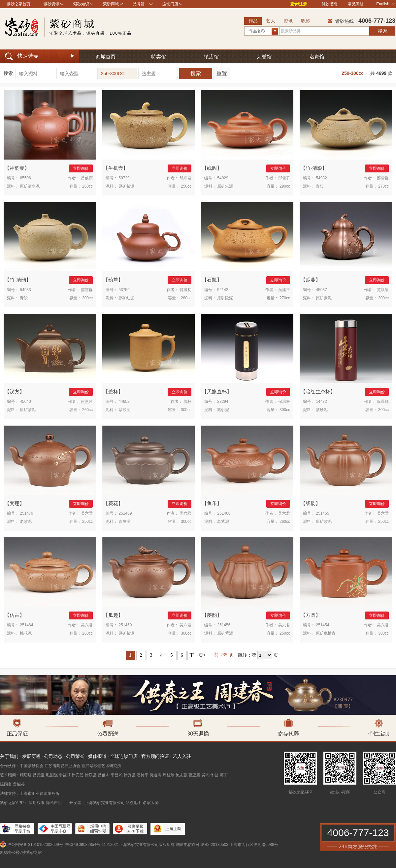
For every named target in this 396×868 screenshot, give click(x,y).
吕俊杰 (104, 775)
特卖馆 (159, 57)
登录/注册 (298, 4)
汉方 (15, 391)
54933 (25, 290)
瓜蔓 (311, 280)
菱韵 (212, 615)
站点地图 (134, 803)
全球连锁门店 (124, 756)
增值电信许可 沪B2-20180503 (202, 845)
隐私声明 (54, 803)
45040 (25, 402)
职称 (306, 21)
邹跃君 (185, 178)
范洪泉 (383, 290)
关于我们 (9, 756)
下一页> (198, 655)
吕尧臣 (39, 775)
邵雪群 (284, 178)
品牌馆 (139, 4)
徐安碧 (78, 775)
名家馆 (317, 57)
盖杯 (113, 391)
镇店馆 (211, 57)
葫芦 (113, 280)
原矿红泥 (126, 298)
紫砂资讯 (51, 4)
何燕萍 (87, 402)
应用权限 (37, 803)
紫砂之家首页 (18, 4)
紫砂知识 (81, 4)
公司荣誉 (75, 756)
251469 (125, 513)
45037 (321, 290)
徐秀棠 (130, 775)
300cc (87, 298)
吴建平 (284, 290)
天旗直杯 (217, 391)
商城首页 (106, 57)
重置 (222, 73)
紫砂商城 (111, 4)
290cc (285, 186)
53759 (124, 290)
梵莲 (15, 503)
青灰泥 (124, 522)
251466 (224, 513)
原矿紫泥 (126, 186)
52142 (223, 290)
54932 (321, 178)
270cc (383, 186)
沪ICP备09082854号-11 (85, 845)
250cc (186, 186)
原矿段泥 (225, 298)
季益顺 (65, 775)
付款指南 (329, 4)
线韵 (311, 503)
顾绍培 (26, 775)
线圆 (212, 168)
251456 (224, 625)
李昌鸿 (116, 775)
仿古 (15, 615)
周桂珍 (169, 775)
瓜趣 (113, 615)
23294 (223, 402)
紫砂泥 (124, 410)
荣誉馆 (264, 57)
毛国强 (52, 775)
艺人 (271, 21)
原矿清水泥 (30, 186)
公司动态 (53, 756)
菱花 (113, 503)
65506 (25, 178)
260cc (87, 186)
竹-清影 (314, 168)
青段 (320, 186)
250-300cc (353, 73)
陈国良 (6, 784)
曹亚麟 (194, 775)
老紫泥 (26, 522)
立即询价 (81, 168)
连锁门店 (170, 4)
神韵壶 (17, 168)
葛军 (224, 775)
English (386, 4)
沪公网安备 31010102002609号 (35, 845)
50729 (124, 178)
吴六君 (87, 513)
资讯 (288, 21)
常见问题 (356, 4)
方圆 (311, 615)
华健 (214, 775)
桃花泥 (26, 633)
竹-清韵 (18, 280)
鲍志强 (181, 775)
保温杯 (284, 402)
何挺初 (185, 290)
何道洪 (155, 775)
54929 (223, 178)
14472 (321, 402)
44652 (124, 402)
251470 (26, 513)
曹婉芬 (19, 784)
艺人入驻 (182, 756)
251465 (322, 513)
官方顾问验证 (155, 756)
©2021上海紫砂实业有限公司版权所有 (141, 845)
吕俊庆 (87, 178)
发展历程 (31, 756)
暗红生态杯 (318, 391)
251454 (322, 625)
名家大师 (151, 803)
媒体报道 (97, 756)
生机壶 (116, 168)
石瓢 (212, 280)
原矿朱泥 (225, 186)
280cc (186, 298)
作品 (253, 21)
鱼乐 (212, 503)
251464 (26, 625)
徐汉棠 (91, 775)
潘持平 (143, 775)
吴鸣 (206, 775)
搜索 (382, 31)
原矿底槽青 (326, 633)
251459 (125, 625)
